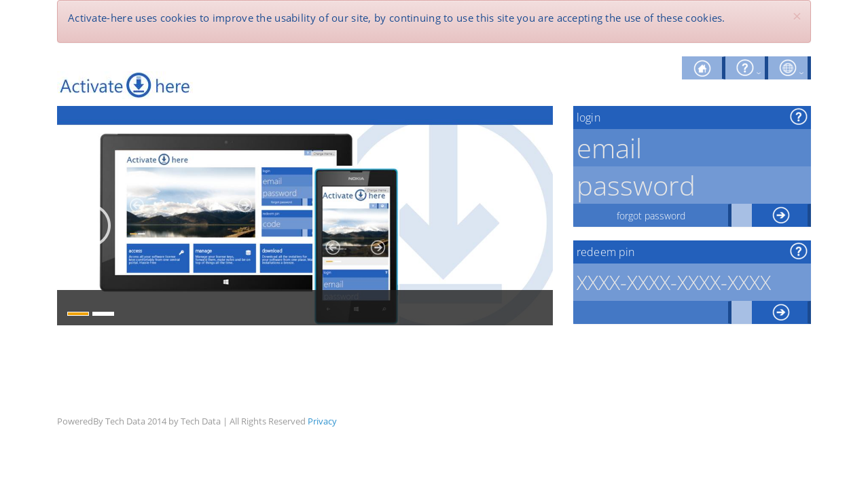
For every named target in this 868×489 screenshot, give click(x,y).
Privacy (322, 421)
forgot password (651, 216)
